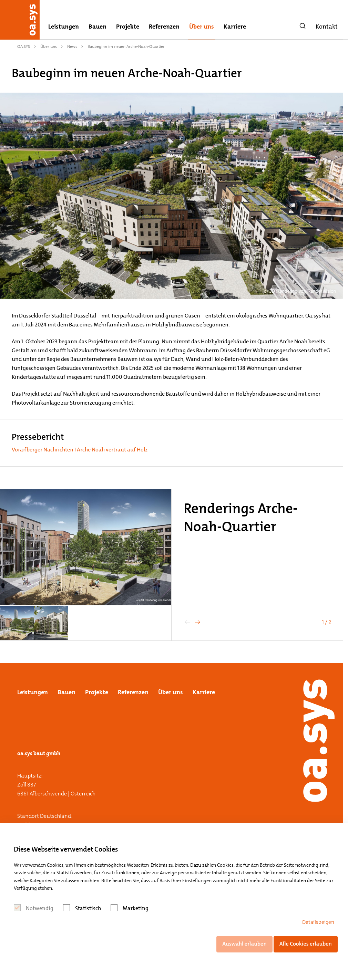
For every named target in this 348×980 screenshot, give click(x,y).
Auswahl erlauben (244, 944)
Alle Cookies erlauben (306, 944)
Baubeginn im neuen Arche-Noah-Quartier (126, 46)
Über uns (202, 27)
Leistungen (64, 27)
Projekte (128, 27)
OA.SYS (24, 46)
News (72, 46)
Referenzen (164, 27)
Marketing (136, 908)
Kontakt (327, 27)
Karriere (235, 27)
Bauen (98, 27)
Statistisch (88, 908)
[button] (197, 622)
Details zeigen (318, 922)
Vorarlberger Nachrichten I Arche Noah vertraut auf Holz (80, 450)
